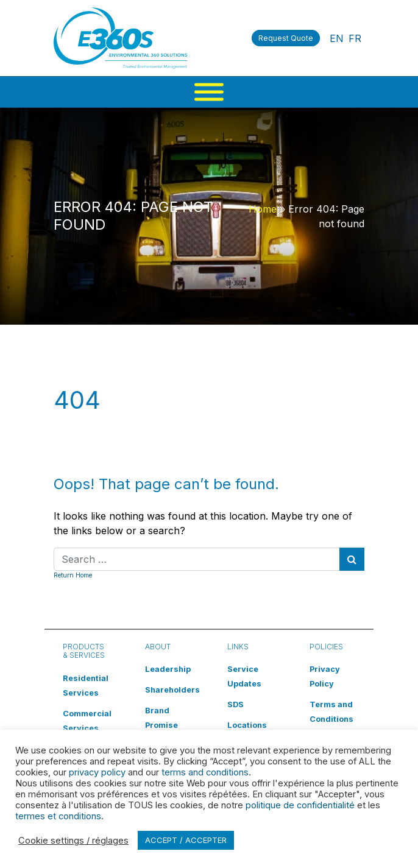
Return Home (73, 575)
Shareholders (172, 690)
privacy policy (97, 772)
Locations (247, 725)
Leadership (168, 669)
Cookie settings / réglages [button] (73, 841)
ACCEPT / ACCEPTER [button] (186, 840)
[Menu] (209, 92)
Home (263, 209)
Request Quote (286, 38)
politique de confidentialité (300, 805)
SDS (236, 704)
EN (337, 38)
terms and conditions (205, 772)
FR (355, 38)
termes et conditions (58, 816)
